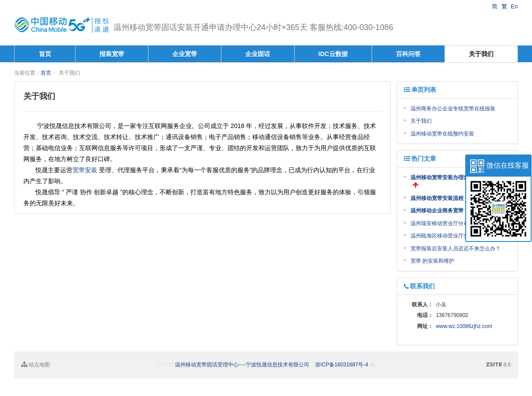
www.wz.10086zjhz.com (464, 326)
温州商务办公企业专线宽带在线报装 (453, 109)
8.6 (498, 365)
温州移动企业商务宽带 (437, 211)
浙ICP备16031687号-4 (342, 365)
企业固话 (258, 54)
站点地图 (36, 364)
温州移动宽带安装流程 (437, 198)
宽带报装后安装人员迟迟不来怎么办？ (456, 249)
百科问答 (408, 54)
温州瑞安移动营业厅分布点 (442, 223)
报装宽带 (112, 54)
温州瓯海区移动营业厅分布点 (445, 236)
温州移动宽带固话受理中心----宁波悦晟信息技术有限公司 (242, 365)
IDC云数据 (333, 54)
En (514, 6)
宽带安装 (85, 170)
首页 (45, 54)
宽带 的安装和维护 (432, 261)
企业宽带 (185, 54)
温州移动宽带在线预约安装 (442, 134)
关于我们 (481, 54)
